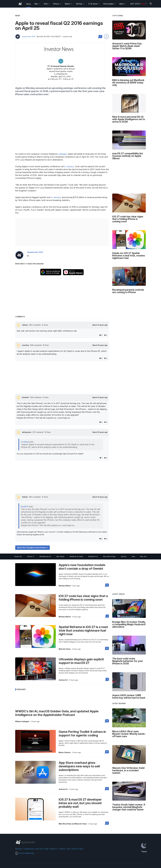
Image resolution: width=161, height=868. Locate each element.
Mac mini (143, 556)
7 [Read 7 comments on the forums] (100, 37)
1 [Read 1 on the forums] (107, 616)
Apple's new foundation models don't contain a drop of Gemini (82, 567)
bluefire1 (26, 397)
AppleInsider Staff (28, 37)
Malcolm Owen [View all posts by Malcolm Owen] (65, 649)
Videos (62, 849)
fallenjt (25, 325)
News (29, 4)
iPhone (57, 4)
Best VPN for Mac (109, 556)
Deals (46, 849)
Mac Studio (60, 556)
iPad (47, 4)
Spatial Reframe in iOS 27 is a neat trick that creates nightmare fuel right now (83, 630)
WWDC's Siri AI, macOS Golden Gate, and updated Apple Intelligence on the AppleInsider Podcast (57, 713)
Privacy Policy (78, 849)
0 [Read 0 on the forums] (107, 648)
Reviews (19, 849)
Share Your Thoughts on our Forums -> (32, 548)
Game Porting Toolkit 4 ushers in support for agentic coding (82, 733)
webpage (62, 154)
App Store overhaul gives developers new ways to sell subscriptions (79, 766)
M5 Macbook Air (45, 556)
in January (69, 166)
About (100, 325)
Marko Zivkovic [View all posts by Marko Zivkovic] (65, 752)
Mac (37, 4)
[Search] (151, 4)
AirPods (80, 4)
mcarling (26, 345)
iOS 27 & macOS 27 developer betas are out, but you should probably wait (80, 803)
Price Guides (110, 4)
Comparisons (29, 849)
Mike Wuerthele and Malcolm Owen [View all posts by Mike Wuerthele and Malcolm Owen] (73, 824)
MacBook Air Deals (76, 556)
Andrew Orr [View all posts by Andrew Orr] (63, 680)
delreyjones (27, 432)
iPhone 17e (18, 556)
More (123, 4)
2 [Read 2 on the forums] (107, 823)
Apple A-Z (54, 849)
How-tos (39, 849)
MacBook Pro (93, 556)
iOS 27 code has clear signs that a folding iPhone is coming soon (83, 598)
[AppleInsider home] (20, 4)
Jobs (68, 849)
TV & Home (94, 4)
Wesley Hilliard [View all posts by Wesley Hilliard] (65, 586)
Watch (68, 4)
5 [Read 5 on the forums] (107, 585)
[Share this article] (106, 37)
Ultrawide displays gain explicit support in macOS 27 (81, 661)
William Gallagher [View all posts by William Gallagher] (22, 722)
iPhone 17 (31, 556)
